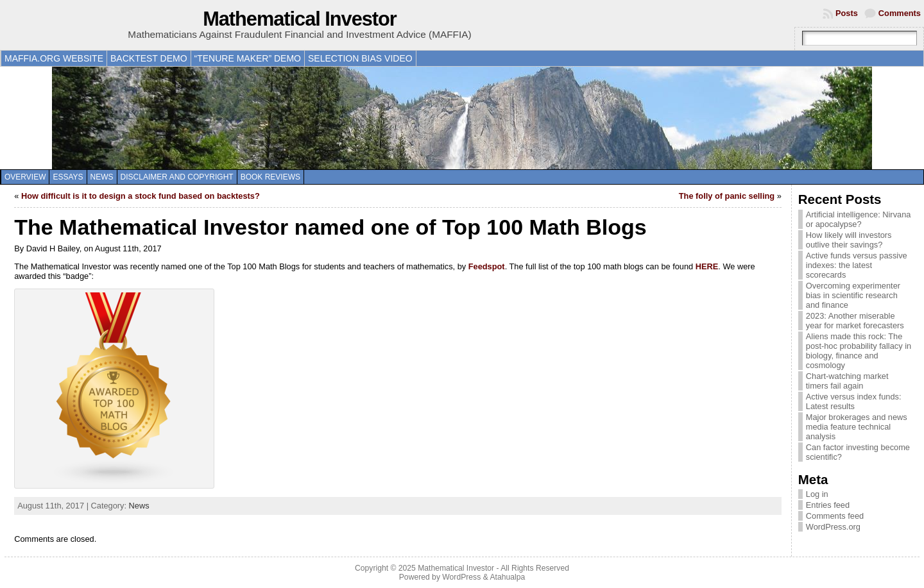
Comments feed (835, 516)
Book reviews (270, 177)
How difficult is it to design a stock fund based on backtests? (141, 196)
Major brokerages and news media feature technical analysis (857, 427)
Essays (68, 177)
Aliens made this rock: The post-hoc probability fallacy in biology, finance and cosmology (859, 351)
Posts (847, 13)
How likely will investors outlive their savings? (849, 240)
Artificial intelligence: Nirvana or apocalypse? (859, 219)
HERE (707, 266)
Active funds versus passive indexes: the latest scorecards (857, 265)
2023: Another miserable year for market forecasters (855, 321)
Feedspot (487, 266)
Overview (25, 177)
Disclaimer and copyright (177, 177)
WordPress (461, 577)
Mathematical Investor (300, 19)
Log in (817, 494)
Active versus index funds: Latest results (854, 401)
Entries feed (828, 505)
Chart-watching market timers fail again (847, 381)
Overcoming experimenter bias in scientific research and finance (853, 295)
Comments (900, 13)
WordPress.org (833, 527)
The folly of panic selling (727, 196)
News (102, 177)
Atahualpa (507, 577)
